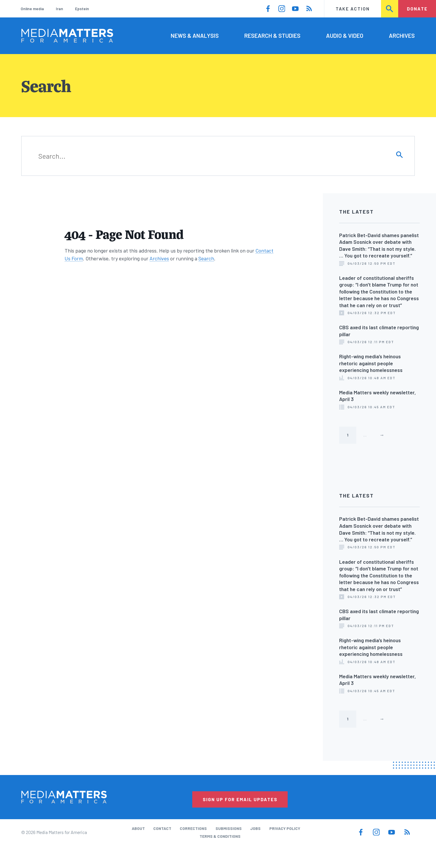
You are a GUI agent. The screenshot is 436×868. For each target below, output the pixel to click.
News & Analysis (195, 35)
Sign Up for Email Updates (240, 799)
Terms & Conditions (220, 836)
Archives (402, 35)
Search (390, 9)
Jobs (255, 828)
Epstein (82, 9)
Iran (59, 9)
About (138, 828)
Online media (32, 9)
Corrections (193, 828)
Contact (162, 828)
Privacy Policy (285, 828)
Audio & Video (345, 35)
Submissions (229, 828)
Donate (417, 9)
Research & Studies (272, 35)
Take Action (353, 9)
